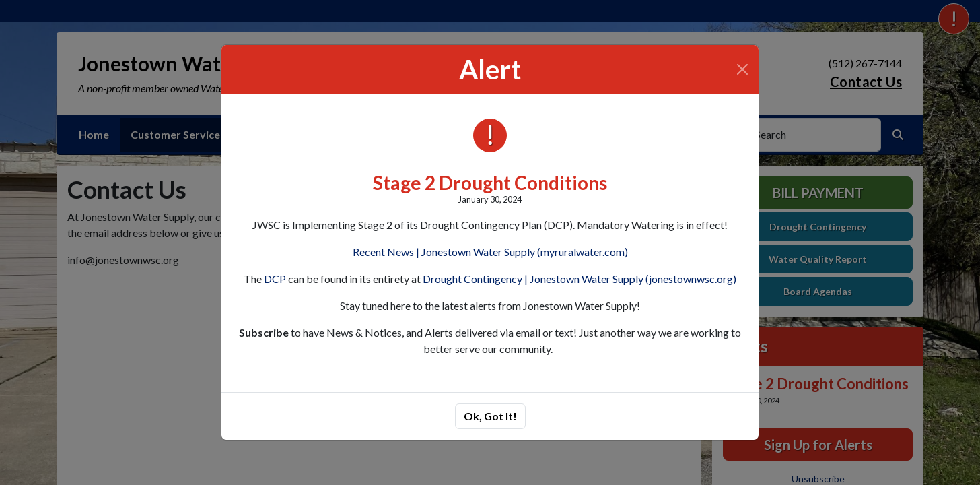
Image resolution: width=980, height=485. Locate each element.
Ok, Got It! (490, 416)
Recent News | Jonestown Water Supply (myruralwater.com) (490, 252)
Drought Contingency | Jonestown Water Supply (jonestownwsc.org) (580, 279)
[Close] (742, 69)
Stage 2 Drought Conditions (490, 183)
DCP (275, 279)
